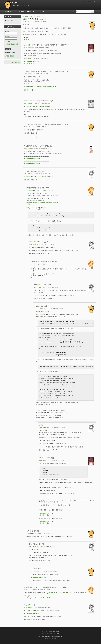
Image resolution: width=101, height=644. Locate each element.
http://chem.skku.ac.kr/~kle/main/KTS (34, 177)
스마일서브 (56, 633)
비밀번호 (8, 37)
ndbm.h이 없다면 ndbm (42, 285)
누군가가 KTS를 (30, 605)
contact (90, 2)
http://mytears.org (29, 61)
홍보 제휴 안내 (16, 62)
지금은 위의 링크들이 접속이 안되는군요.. (39, 146)
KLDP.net (41, 12)
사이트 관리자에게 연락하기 (55, 636)
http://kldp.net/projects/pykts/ (32, 613)
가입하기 (9, 42)
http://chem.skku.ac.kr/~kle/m (35, 171)
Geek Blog (21, 12)
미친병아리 (31, 148)
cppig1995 (43, 309)
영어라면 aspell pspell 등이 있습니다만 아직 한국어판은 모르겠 (46, 45)
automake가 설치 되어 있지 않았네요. (45, 261)
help (94, 2)
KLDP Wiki (31, 12)
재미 (32, 16)
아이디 (7, 31)
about (85, 2)
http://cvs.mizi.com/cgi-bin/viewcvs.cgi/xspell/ (37, 106)
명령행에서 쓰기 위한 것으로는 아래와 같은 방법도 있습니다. (45, 587)
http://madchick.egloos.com (32, 158)
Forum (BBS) (10, 12)
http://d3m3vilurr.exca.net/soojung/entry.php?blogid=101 (40, 87)
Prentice (32, 533)
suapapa (32, 190)
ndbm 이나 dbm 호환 (46, 458)
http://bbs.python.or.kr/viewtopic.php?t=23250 (37, 598)
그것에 (41, 425)
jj (27, 22)
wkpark (30, 174)
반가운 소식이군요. (33, 531)
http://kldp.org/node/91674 (39, 577)
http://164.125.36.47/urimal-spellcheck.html (58, 593)
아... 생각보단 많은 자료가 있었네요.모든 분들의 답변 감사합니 (46, 124)
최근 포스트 (10, 21)
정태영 (29, 47)
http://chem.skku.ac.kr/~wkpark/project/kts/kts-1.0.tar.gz (42, 202)
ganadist (30, 103)
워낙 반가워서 (36, 569)
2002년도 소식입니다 (36, 544)
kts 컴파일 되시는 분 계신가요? (38, 188)
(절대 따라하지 (42, 306)
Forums (27, 16)
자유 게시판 (37, 16)
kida (29, 74)
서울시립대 (56, 631)
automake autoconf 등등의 (39, 242)
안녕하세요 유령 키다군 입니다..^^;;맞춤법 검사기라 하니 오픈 (46, 71)
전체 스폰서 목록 (43, 636)
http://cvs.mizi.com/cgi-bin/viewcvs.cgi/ (38, 101)
